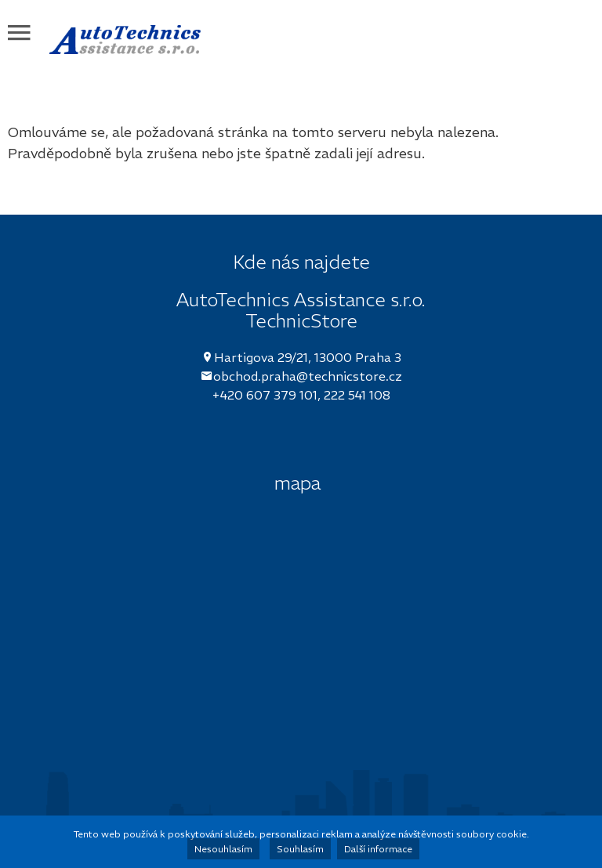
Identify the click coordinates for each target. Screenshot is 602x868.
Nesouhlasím (223, 849)
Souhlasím (300, 849)
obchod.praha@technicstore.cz (308, 376)
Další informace (378, 849)
